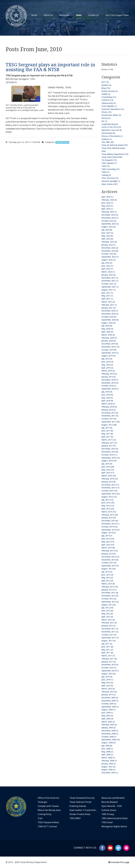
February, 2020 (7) (109, 338)
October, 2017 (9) (109, 419)
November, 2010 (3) (110, 665)
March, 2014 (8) (108, 548)
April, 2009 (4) (107, 719)
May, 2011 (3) (107, 650)
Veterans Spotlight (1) (111, 181)
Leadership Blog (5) (110, 124)
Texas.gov (42, 802)
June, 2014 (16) (108, 539)
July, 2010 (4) (107, 677)
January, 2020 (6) (109, 341)
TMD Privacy (108, 814)
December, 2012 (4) (110, 593)
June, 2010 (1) (107, 680)
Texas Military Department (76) (115, 154)
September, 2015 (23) (111, 494)
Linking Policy (45, 814)
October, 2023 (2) (109, 221)
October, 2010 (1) (109, 668)
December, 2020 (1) (110, 311)
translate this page (119, 862)
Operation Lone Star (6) (112, 130)
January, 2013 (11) (109, 590)
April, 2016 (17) (108, 473)
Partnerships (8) (108, 133)
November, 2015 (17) (110, 488)
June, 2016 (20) (108, 467)
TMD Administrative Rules (115, 818)
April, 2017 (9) (107, 437)
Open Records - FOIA (112, 806)
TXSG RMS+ (75, 818)
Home (34, 15)
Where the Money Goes (49, 810)
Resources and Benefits (113, 798)
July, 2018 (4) (107, 392)
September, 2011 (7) (110, 638)
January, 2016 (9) (109, 482)
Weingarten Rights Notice (114, 826)
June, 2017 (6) (107, 431)
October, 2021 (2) (109, 284)
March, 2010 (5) (108, 689)
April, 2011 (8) (107, 653)
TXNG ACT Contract (47, 826)
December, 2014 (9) (110, 521)
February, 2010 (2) (109, 692)
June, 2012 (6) (107, 611)
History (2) (106, 118)
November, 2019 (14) (110, 347)
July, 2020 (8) (107, 326)
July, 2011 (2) (107, 644)
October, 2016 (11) (109, 455)
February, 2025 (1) (109, 212)
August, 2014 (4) (108, 533)
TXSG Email (107, 822)
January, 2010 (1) (109, 695)
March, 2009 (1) (108, 722)
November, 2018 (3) (110, 383)
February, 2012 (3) (109, 623)
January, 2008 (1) (109, 764)
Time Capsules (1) (109, 163)
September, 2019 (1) (110, 353)
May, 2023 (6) (107, 236)
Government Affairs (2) (111, 115)
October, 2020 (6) (109, 317)
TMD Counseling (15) (110, 169)
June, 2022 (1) (107, 266)
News (79, 15)
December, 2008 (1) (110, 731)
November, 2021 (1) (110, 281)
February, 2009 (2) (109, 725)
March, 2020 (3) (108, 335)
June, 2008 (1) (107, 749)
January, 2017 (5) (109, 446)
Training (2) (106, 175)
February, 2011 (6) (109, 659)
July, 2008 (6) (107, 746)
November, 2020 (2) (110, 314)
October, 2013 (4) (109, 563)
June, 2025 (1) (107, 203)
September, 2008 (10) (111, 740)
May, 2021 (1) (107, 296)
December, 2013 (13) (110, 557)
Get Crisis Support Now (117, 15)
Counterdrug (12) (109, 97)
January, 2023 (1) (109, 245)
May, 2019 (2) (107, 365)
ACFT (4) (105, 82)
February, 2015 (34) (110, 515)
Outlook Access (109, 810)
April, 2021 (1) (107, 299)
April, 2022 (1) (107, 269)
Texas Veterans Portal (80, 802)
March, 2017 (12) (109, 440)
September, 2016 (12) (111, 458)
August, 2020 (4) (108, 323)
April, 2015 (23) (108, 509)
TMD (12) (106, 166)
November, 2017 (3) (110, 416)
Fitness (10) (106, 112)
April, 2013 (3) (107, 581)
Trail (40, 818)
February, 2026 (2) (109, 200)
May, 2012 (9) (107, 614)
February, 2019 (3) (109, 374)
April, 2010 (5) (107, 686)
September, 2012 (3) (110, 602)
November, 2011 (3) (110, 632)
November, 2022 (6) (110, 251)
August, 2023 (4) (108, 227)
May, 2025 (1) (107, 206)
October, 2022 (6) (109, 254)
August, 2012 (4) (108, 605)
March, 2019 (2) (108, 371)
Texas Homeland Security (82, 798)
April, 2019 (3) (107, 368)
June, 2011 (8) (107, 647)
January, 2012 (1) (109, 626)
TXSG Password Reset (48, 822)
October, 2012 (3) (109, 599)
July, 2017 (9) (107, 428)
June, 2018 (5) (107, 395)
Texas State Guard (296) (112, 157)
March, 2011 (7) (108, 656)
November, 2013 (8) (110, 560)
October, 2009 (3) (109, 704)
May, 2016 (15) (108, 470)
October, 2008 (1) (109, 737)
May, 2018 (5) (107, 398)
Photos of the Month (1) (112, 136)
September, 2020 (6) (110, 320)
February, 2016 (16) (110, 479)
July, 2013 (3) (107, 572)
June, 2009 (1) (107, 713)
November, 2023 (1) (110, 218)
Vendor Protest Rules (80, 814)
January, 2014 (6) (109, 554)
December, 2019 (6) (110, 344)
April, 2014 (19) (108, 545)
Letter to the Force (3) (111, 127)
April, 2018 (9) (107, 401)
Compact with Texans (48, 806)
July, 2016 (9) (107, 464)
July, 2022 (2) (107, 263)
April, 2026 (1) (107, 197)
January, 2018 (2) (109, 410)
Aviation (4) (106, 85)
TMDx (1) (105, 172)
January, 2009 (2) (109, 728)
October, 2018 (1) (109, 386)
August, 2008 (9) (108, 743)
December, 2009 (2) (110, 698)
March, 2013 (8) (108, 584)
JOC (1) (104, 121)
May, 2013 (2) (107, 578)
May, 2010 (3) (107, 683)
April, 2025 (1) (107, 209)
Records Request (110, 802)
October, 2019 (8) (109, 350)
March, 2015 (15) (109, 512)
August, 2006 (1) (108, 770)
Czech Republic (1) (109, 106)
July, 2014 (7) (107, 536)
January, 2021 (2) (109, 308)
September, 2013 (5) (110, 566)
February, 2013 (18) (110, 587)
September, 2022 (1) (110, 257)
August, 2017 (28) (109, 425)
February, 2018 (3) (109, 407)
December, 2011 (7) (110, 629)
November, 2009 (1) (110, 701)
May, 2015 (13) (108, 506)
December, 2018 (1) (110, 380)
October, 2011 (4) (109, 635)
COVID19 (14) (107, 100)
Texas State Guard (62, 142)
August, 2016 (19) (109, 461)
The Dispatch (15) (109, 160)
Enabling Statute (78, 806)
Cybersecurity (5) (109, 103)
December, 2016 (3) (110, 449)
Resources (64, 15)
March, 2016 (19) (109, 476)
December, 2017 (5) (110, 413)
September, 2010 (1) (110, 671)
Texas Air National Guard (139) (115, 145)
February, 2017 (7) (109, 443)
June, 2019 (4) (107, 362)
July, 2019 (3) (107, 359)
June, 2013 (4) (107, 575)
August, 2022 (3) (108, 260)
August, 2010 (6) (108, 674)
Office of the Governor (48, 798)
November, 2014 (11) (110, 524)
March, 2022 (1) (108, 272)
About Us (48, 15)
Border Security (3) (109, 91)
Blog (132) (106, 88)
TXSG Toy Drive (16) (110, 178)
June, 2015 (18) (108, 503)
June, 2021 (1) (107, 293)
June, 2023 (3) (107, 233)
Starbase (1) (107, 139)
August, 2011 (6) (108, 641)
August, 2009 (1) (108, 710)
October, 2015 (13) (109, 491)
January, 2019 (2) (109, 377)
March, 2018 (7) (108, 404)
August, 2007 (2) (108, 767)
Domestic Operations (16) (113, 109)
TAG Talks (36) (108, 142)
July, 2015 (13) (107, 500)
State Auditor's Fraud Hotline (83, 810)
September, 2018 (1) (110, 389)
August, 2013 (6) (108, 569)
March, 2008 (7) (108, 758)
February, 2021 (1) (109, 305)
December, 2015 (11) (110, 485)
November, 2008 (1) (110, 734)
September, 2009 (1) (110, 707)
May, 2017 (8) (107, 434)
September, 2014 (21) (111, 530)
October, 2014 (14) (109, 527)
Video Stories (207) (110, 184)
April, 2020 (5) (107, 332)
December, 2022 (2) (110, 248)
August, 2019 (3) (108, 356)
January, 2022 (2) (109, 275)
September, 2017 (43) (111, 422)
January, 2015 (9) (109, 518)
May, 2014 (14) (108, 542)
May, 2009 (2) (107, 716)
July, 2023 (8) (107, 230)
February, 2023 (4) (109, 242)
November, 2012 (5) (110, 596)
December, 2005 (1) (110, 773)
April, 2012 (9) (107, 617)
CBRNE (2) (106, 94)
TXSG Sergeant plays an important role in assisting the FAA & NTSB (50, 67)
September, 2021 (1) (110, 287)
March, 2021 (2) (108, 302)
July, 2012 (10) (107, 608)
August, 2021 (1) (108, 290)
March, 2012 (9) (108, 620)
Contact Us (93, 15)
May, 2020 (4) (107, 329)
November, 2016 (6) (110, 452)
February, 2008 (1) (109, 761)
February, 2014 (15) (110, 551)
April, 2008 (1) (107, 755)
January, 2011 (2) (109, 662)
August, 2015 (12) (109, 497)
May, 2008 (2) (107, 752)
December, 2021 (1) (110, 278)
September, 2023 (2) (110, 224)
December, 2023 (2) (110, 215)
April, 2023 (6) (107, 239)
